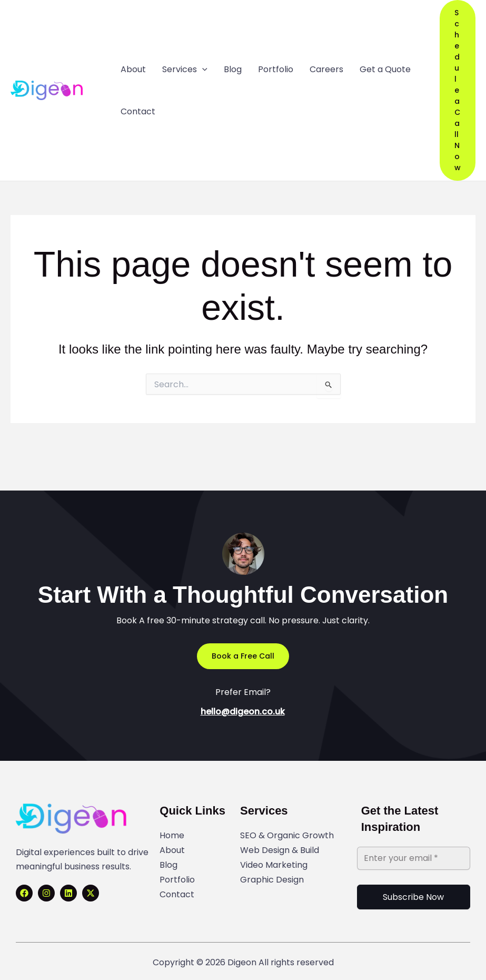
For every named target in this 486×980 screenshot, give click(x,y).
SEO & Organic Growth (287, 835)
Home (172, 835)
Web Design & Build (280, 850)
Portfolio (177, 880)
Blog (168, 865)
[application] (202, 70)
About (172, 850)
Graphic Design (272, 880)
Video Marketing (274, 865)
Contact (177, 894)
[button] (458, 90)
